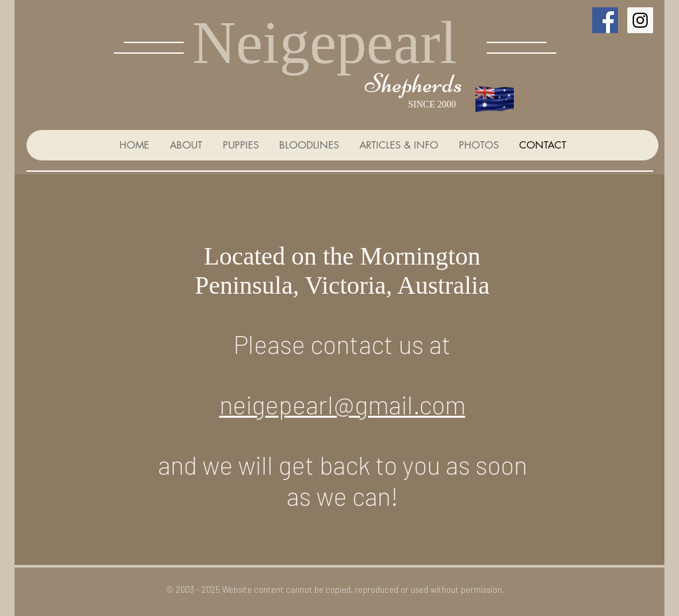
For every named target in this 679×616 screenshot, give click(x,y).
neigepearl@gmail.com (342, 404)
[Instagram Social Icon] (640, 20)
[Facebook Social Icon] (605, 20)
